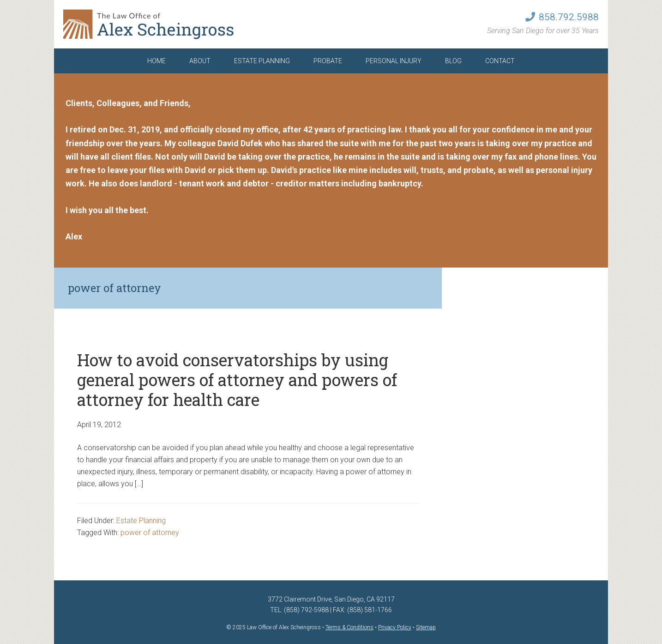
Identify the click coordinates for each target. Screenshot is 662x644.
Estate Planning (141, 521)
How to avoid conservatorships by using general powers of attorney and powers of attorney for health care (237, 380)
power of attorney (150, 533)
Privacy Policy (395, 627)
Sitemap (426, 627)
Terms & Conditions (349, 627)
